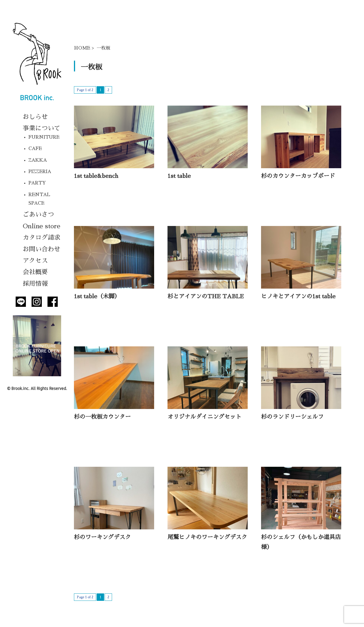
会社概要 (35, 272)
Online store (42, 226)
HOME (82, 48)
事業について (42, 128)
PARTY (37, 183)
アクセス (35, 261)
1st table (179, 176)
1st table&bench (96, 176)
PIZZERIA (40, 172)
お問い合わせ (42, 249)
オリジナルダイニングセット (204, 417)
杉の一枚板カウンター (102, 417)
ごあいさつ (38, 215)
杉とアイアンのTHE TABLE (206, 296)
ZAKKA (38, 160)
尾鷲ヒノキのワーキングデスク (207, 537)
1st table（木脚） (97, 296)
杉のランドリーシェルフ (292, 417)
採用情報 (35, 284)
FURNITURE (44, 137)
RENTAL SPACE (39, 199)
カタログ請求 (42, 238)
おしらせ (35, 117)
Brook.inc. (20, 388)
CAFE (35, 149)
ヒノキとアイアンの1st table (298, 296)
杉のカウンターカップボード (298, 176)
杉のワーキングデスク (102, 537)
